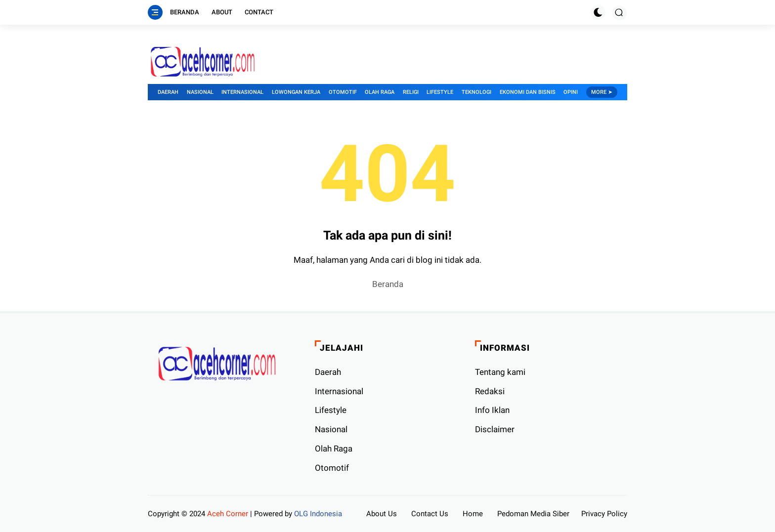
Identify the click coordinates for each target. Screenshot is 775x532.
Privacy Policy (604, 514)
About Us (382, 514)
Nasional (200, 92)
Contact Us (430, 514)
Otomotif (343, 92)
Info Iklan (492, 410)
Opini (571, 92)
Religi (411, 92)
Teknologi (476, 92)
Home (473, 514)
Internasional (242, 92)
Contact (259, 12)
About (222, 12)
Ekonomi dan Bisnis (528, 92)
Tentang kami (500, 372)
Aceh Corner (228, 514)
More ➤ (602, 92)
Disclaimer (495, 429)
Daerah (168, 92)
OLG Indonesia (318, 514)
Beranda (185, 12)
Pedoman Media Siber (533, 514)
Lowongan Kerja (296, 92)
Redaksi (490, 391)
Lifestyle (440, 92)
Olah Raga (380, 92)
